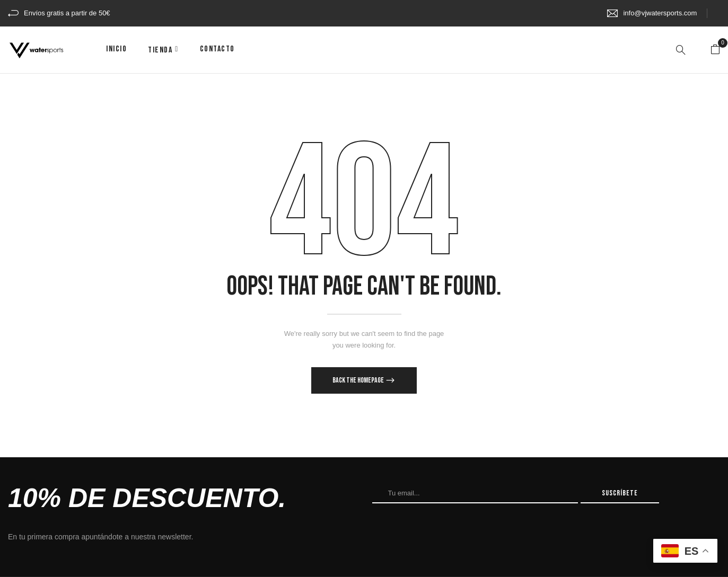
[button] (715, 50)
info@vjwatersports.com (660, 13)
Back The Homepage (359, 380)
